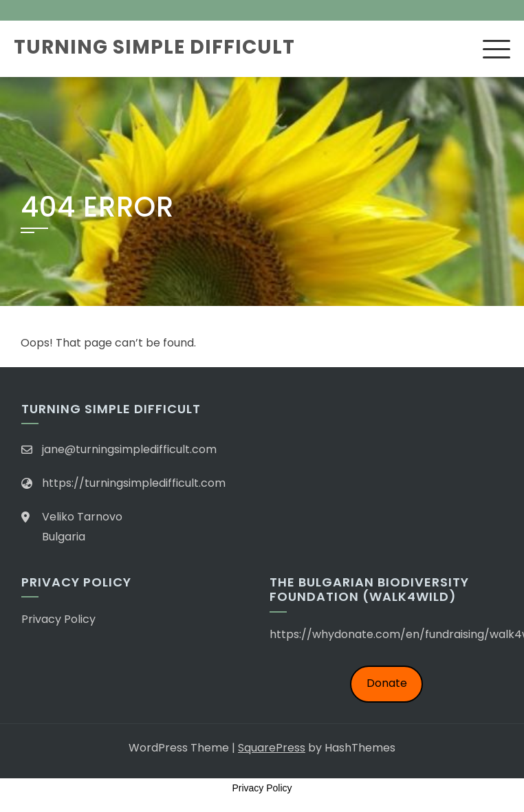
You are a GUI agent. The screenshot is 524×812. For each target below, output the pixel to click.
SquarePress (272, 748)
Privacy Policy (58, 619)
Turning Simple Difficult (154, 47)
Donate (387, 683)
